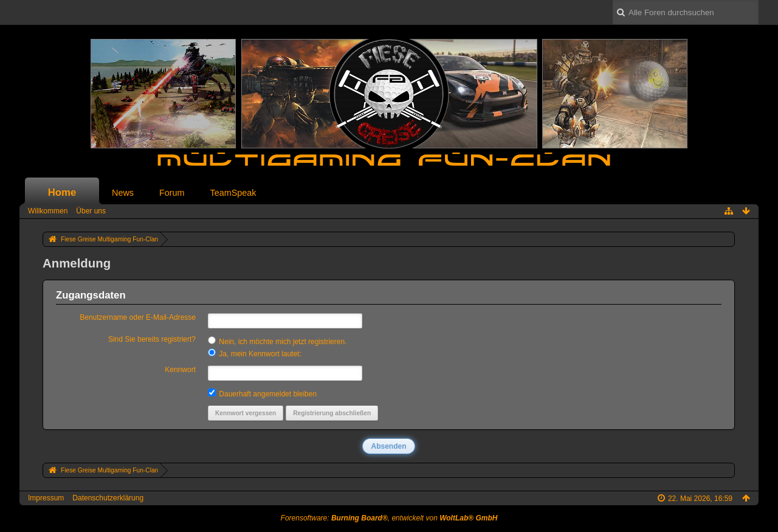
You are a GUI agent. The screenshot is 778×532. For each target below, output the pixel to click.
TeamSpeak (233, 193)
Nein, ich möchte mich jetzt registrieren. (277, 341)
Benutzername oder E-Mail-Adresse (138, 317)
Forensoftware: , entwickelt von (389, 518)
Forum (172, 193)
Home (62, 192)
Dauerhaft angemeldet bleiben (262, 393)
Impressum (46, 498)
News (123, 193)
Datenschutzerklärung (108, 498)
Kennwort (180, 370)
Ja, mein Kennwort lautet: (255, 353)
